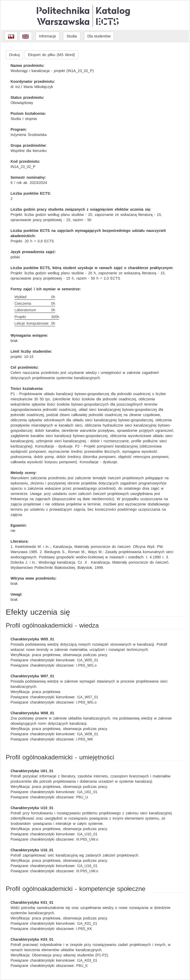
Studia (72, 36)
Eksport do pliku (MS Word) (51, 55)
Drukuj (14, 55)
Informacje (47, 36)
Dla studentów (99, 36)
